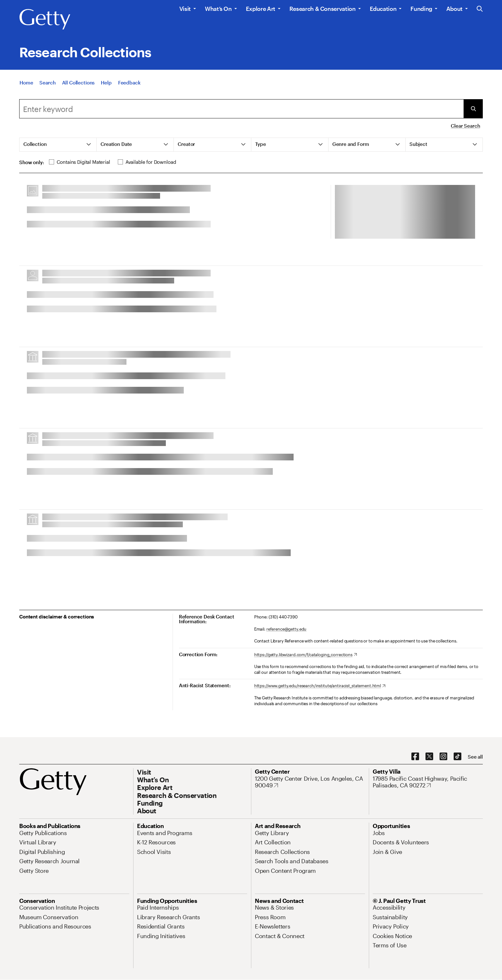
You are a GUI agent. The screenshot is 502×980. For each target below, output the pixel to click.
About (454, 9)
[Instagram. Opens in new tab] (443, 757)
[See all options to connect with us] (475, 757)
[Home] (26, 83)
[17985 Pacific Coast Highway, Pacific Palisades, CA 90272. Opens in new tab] (428, 782)
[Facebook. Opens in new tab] (415, 757)
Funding (421, 9)
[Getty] (45, 20)
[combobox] (241, 109)
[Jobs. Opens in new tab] (379, 833)
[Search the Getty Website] (480, 9)
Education (383, 9)
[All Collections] (78, 83)
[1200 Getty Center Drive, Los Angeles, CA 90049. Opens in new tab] (310, 782)
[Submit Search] (473, 109)
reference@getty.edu (287, 629)
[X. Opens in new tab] (429, 757)
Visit (185, 9)
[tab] (58, 145)
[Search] (47, 83)
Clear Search (465, 126)
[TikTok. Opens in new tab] (457, 757)
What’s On (218, 9)
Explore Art (261, 9)
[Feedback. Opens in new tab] (129, 83)
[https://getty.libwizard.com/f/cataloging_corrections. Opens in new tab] (306, 655)
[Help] (106, 83)
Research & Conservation (323, 9)
